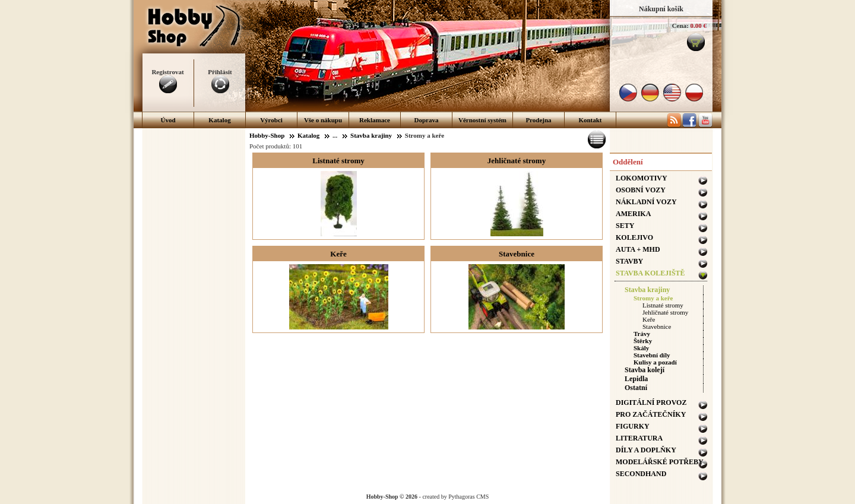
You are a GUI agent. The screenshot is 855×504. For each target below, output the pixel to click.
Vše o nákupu (323, 120)
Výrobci (271, 120)
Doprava (427, 120)
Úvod (168, 120)
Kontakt (590, 120)
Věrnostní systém (482, 120)
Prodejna (538, 120)
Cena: (680, 26)
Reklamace (375, 120)
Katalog (219, 120)
